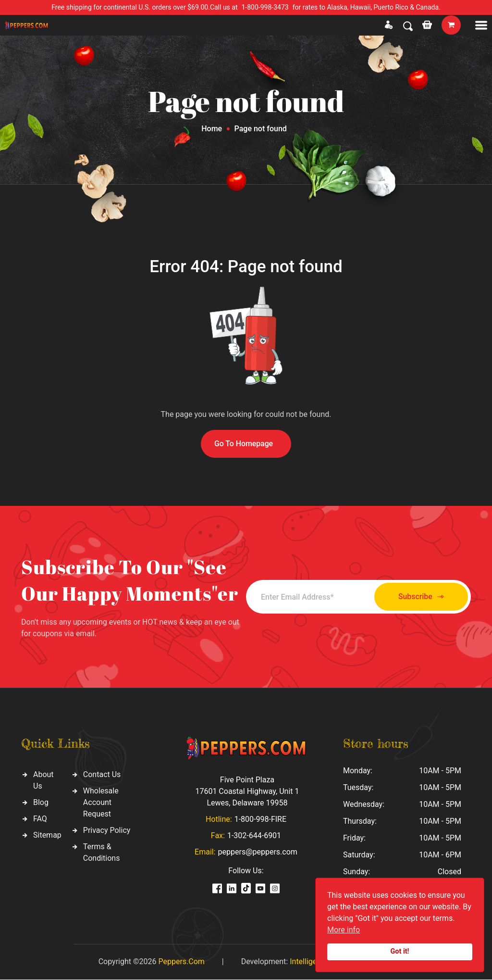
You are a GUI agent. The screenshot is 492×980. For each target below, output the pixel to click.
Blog (41, 802)
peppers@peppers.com (258, 852)
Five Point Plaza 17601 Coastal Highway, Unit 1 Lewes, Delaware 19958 (247, 792)
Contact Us (102, 774)
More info (344, 930)
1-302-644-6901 (254, 836)
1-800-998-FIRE (260, 820)
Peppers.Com (181, 962)
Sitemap (47, 835)
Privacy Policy (107, 830)
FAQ (40, 819)
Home (212, 129)
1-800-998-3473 (265, 7)
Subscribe (418, 597)
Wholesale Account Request (101, 802)
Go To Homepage (244, 444)
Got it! (400, 951)
